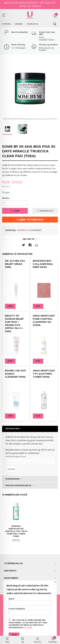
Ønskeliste (45, 211)
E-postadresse (30, 611)
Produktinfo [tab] (13, 429)
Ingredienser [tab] (13, 479)
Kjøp (15, 211)
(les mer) (28, 628)
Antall (6, 198)
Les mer (11, 469)
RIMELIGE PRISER (30, 6)
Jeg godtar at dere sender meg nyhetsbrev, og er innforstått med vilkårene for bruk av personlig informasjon (28, 624)
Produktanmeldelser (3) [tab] (18, 486)
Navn (30, 602)
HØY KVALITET (48, 3)
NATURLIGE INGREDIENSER (21, 3)
